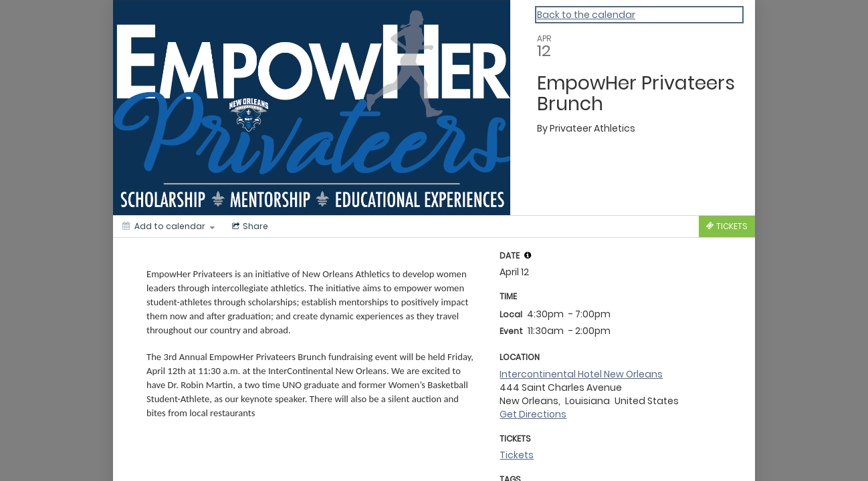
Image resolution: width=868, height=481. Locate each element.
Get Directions (533, 414)
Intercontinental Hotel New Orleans (581, 374)
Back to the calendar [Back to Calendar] (586, 15)
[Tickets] (727, 226)
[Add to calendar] (169, 226)
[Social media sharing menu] (249, 226)
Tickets (517, 455)
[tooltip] (528, 255)
